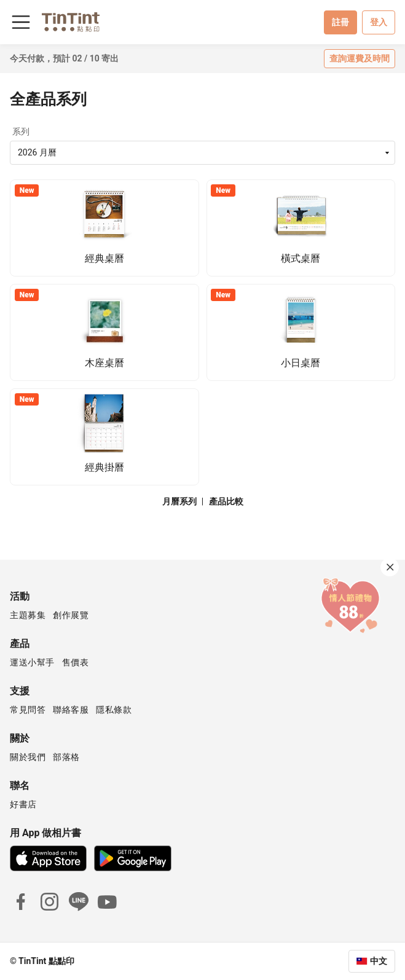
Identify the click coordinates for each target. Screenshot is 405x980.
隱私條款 (114, 710)
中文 (379, 961)
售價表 (76, 662)
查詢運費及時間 (360, 58)
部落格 (66, 757)
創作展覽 (71, 615)
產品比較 (226, 501)
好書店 (23, 804)
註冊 (340, 22)
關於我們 (28, 757)
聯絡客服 (71, 710)
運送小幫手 (32, 662)
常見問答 (28, 710)
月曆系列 (179, 501)
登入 (379, 22)
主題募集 (28, 615)
